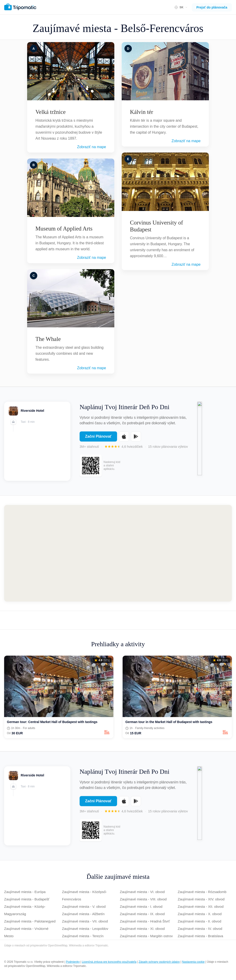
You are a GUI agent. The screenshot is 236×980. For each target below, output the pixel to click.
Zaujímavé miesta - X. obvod (200, 914)
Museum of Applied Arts (64, 229)
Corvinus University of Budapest (157, 226)
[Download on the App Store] (124, 440)
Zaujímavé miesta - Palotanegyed (30, 921)
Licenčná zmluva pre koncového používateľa (109, 962)
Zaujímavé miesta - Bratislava (201, 936)
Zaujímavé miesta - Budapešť (27, 899)
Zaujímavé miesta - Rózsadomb (202, 892)
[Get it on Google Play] (136, 440)
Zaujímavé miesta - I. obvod (141, 906)
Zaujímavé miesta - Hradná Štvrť (145, 921)
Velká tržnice (50, 112)
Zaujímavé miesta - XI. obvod (142, 929)
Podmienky (73, 962)
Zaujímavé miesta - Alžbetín (83, 914)
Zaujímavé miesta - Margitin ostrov (146, 936)
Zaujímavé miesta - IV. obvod (200, 929)
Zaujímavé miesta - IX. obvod (142, 914)
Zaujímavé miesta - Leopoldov (85, 929)
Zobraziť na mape (92, 147)
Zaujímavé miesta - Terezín (83, 936)
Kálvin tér (142, 112)
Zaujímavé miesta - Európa (25, 892)
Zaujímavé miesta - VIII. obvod (143, 899)
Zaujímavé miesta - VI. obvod (142, 892)
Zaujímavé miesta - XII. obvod (201, 906)
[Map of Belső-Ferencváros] (118, 553)
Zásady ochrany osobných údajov (159, 962)
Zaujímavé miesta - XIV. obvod (201, 899)
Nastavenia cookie (193, 962)
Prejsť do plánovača (212, 7)
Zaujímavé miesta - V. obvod (84, 906)
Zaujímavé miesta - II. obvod (200, 921)
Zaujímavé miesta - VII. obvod (85, 921)
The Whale (48, 339)
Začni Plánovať (98, 440)
